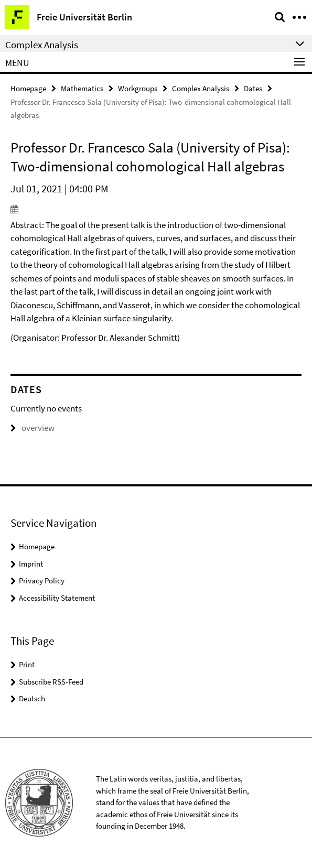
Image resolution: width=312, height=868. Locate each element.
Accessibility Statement (57, 598)
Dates (253, 88)
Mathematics (82, 88)
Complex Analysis (201, 88)
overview (33, 428)
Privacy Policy (42, 581)
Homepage (28, 88)
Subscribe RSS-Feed (51, 682)
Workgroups (138, 88)
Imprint (31, 564)
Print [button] (27, 664)
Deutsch (32, 698)
